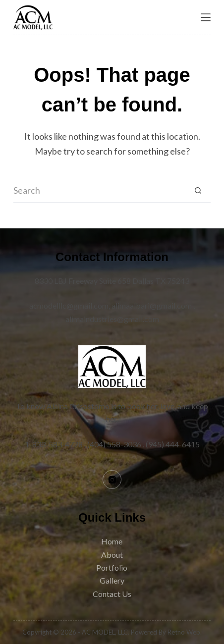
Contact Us (112, 594)
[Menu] (206, 17)
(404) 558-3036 (114, 444)
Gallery (112, 580)
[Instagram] (112, 480)
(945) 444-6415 (173, 444)
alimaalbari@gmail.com (152, 305)
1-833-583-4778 (54, 444)
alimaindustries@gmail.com (112, 319)
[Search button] (198, 191)
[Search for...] (100, 191)
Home (112, 541)
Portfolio (112, 567)
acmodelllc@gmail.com (69, 305)
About (112, 555)
